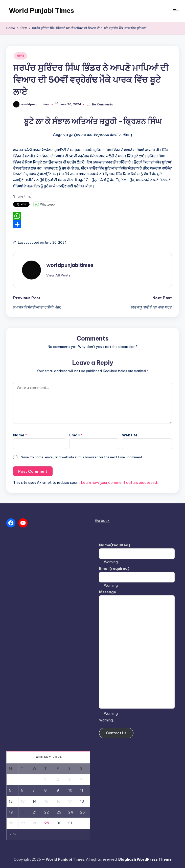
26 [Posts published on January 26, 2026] (11, 823)
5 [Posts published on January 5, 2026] (10, 790)
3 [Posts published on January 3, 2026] (70, 779)
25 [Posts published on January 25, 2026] (83, 812)
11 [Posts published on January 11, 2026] (82, 790)
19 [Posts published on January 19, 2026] (11, 812)
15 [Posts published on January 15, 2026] (46, 801)
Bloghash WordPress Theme (145, 859)
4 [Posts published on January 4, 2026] (81, 779)
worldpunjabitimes (70, 265)
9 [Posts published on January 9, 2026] (58, 790)
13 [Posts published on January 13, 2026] (23, 801)
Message (108, 592)
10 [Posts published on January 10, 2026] (70, 790)
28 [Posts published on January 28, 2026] (35, 823)
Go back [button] (102, 521)
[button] (58, 275)
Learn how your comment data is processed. (119, 483)
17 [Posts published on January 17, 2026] (70, 801)
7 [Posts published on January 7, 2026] (34, 790)
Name (20, 435)
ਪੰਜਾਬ (20, 56)
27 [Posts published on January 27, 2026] (23, 823)
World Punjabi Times (41, 11)
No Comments (100, 104)
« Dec (14, 834)
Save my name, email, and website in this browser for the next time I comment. (82, 457)
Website (130, 435)
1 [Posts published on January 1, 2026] (45, 779)
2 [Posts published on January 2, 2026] (58, 779)
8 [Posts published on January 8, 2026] (45, 790)
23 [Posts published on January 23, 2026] (59, 812)
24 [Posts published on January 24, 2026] (71, 812)
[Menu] (176, 11)
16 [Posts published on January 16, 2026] (59, 801)
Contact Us (116, 733)
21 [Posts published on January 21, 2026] (34, 812)
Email (76, 435)
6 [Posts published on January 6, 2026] (22, 790)
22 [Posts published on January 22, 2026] (47, 812)
